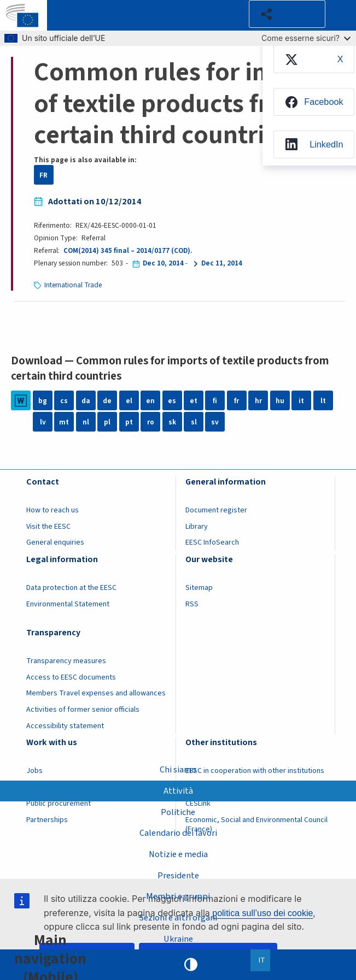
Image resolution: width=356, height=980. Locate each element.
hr (258, 401)
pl (107, 422)
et (194, 401)
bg (43, 401)
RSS (192, 604)
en (150, 401)
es (172, 401)
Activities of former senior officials (83, 710)
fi (215, 401)
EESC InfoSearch (212, 542)
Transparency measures (66, 661)
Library (197, 527)
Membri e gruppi (178, 896)
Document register (216, 510)
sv (215, 422)
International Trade (74, 285)
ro (151, 422)
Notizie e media (178, 854)
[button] (287, 14)
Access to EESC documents (71, 677)
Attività (178, 790)
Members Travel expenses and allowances (96, 693)
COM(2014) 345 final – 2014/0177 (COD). (128, 250)
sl (194, 422)
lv (43, 422)
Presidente (178, 875)
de (107, 401)
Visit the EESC (48, 527)
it (301, 401)
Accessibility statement (65, 726)
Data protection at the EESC (71, 588)
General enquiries (55, 542)
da (86, 401)
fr (237, 401)
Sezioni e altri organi (178, 918)
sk (172, 422)
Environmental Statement (68, 604)
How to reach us (52, 510)
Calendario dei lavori (178, 833)
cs (64, 401)
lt (323, 401)
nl (86, 422)
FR (43, 175)
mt (64, 422)
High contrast (191, 965)
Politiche (178, 812)
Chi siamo (178, 769)
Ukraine (178, 938)
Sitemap (199, 588)
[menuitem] (313, 60)
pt (129, 422)
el (129, 401)
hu (280, 401)
